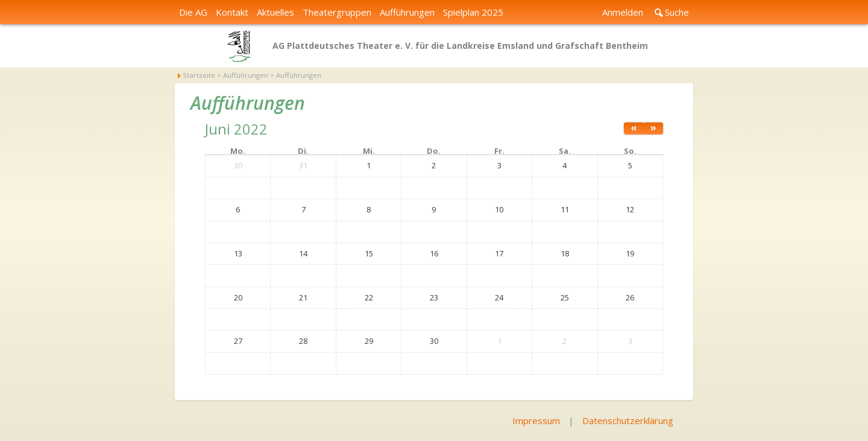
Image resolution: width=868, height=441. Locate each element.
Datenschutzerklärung (628, 420)
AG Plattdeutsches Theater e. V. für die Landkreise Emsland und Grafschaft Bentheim (460, 46)
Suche (677, 12)
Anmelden (623, 12)
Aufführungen (407, 12)
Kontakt (232, 12)
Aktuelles (275, 12)
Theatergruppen (337, 12)
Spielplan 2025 (473, 12)
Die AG (193, 12)
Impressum (536, 420)
